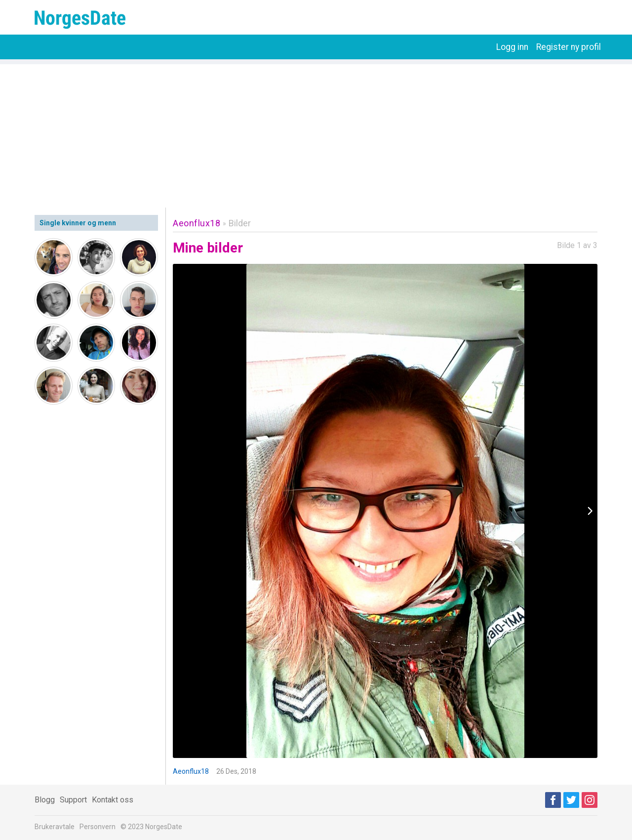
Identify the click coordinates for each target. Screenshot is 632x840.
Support (73, 800)
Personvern (98, 827)
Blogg (45, 800)
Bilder (240, 223)
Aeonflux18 (197, 223)
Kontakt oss (113, 800)
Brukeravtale (55, 827)
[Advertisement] (316, 133)
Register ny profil (569, 47)
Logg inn (512, 47)
